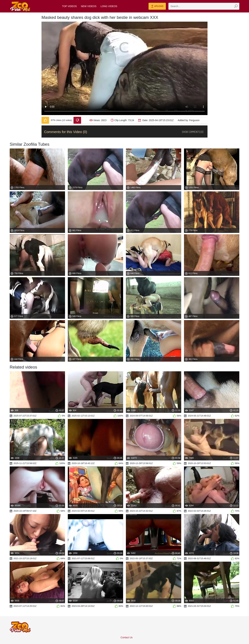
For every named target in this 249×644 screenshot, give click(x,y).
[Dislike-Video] (77, 120)
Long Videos (109, 6)
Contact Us (126, 637)
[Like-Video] (45, 120)
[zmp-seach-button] (236, 6)
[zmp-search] (204, 6)
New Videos (89, 6)
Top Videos (69, 6)
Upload (157, 6)
